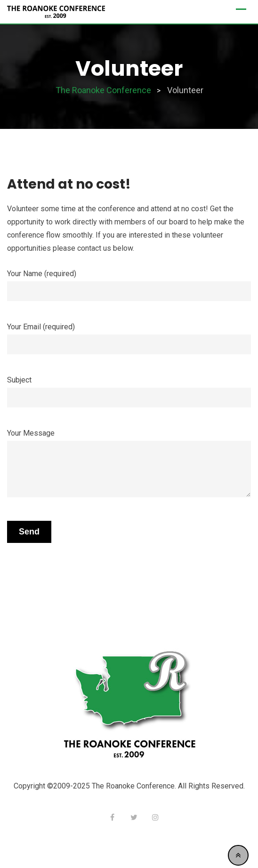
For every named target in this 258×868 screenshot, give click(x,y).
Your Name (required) (129, 283)
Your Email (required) (129, 336)
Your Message (129, 464)
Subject (129, 389)
